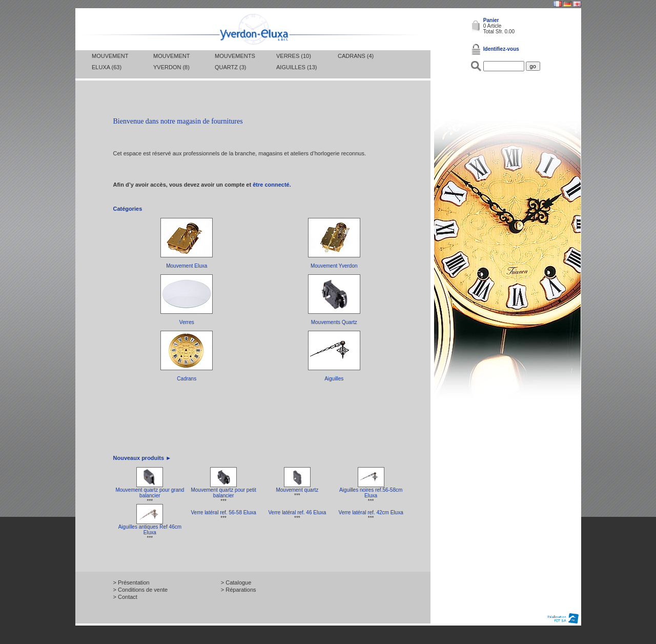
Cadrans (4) (356, 56)
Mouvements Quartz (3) (235, 62)
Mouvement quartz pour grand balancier (150, 493)
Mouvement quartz (297, 490)
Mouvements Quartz (334, 322)
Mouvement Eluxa (187, 266)
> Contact (125, 597)
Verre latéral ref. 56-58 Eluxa (223, 512)
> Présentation (131, 582)
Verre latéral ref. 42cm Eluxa (371, 512)
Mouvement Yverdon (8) (171, 62)
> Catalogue (236, 582)
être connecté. (272, 185)
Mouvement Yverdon (334, 266)
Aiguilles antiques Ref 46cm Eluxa (150, 530)
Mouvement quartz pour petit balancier (223, 493)
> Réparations (239, 590)
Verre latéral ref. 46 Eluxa (297, 512)
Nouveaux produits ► (142, 458)
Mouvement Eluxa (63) (110, 62)
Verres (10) (294, 56)
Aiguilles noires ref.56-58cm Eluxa (371, 493)
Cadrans (187, 379)
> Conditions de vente (141, 590)
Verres (187, 322)
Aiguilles (334, 379)
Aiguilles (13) (296, 67)
